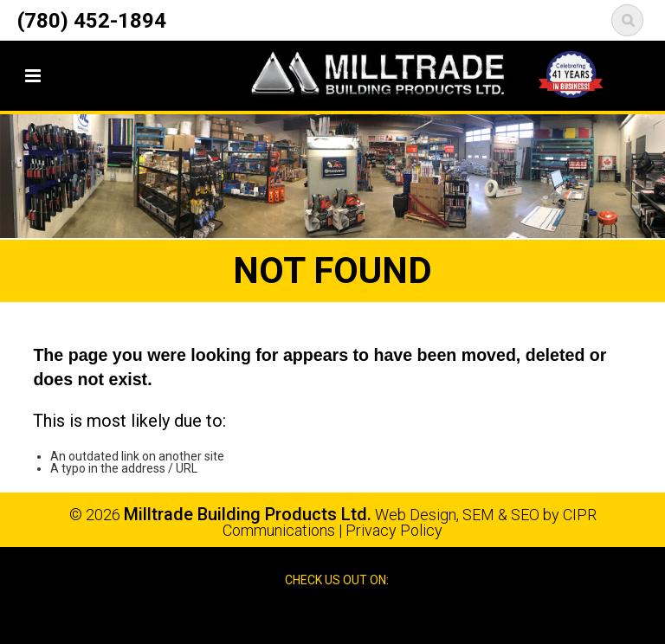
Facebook (316, 616)
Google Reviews (352, 616)
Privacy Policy (394, 530)
